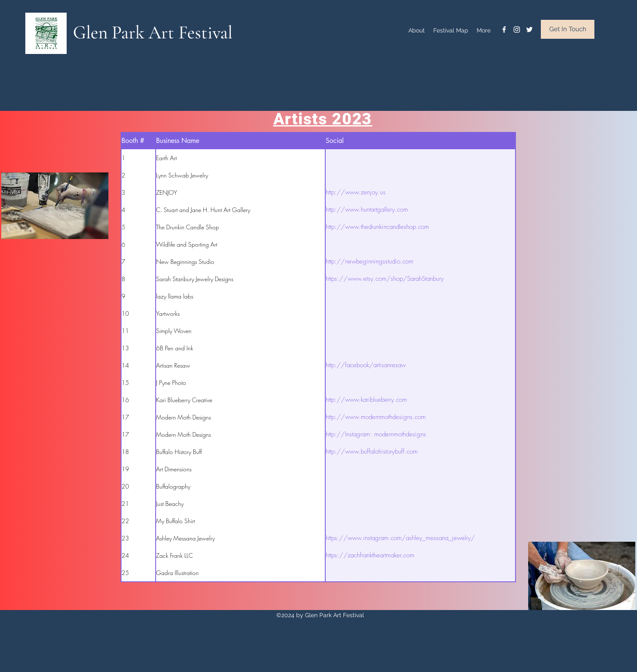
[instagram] (517, 30)
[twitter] (529, 30)
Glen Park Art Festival (153, 32)
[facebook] (504, 30)
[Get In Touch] (568, 29)
